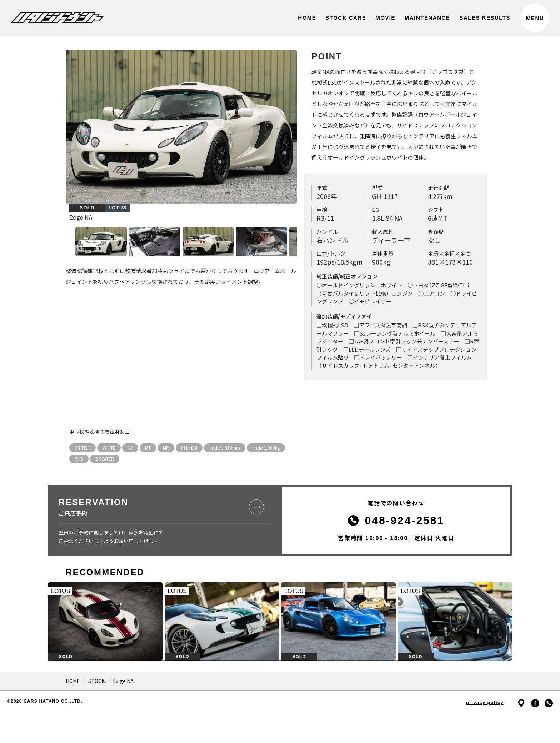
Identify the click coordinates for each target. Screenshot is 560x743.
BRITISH (82, 448)
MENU (535, 18)
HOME (73, 681)
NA (130, 448)
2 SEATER (105, 459)
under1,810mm (225, 448)
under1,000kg (266, 448)
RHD (79, 459)
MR (166, 448)
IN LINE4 (189, 448)
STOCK (96, 681)
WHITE (109, 448)
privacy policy (485, 702)
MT (148, 448)
